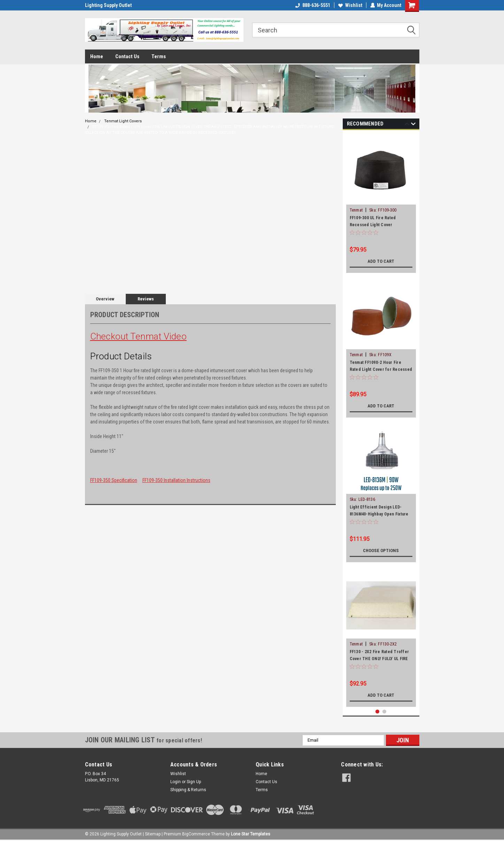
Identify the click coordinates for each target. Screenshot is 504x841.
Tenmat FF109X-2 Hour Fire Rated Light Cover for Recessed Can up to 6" (381, 369)
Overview (105, 299)
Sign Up (194, 782)
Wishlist (350, 5)
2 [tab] (384, 712)
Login (176, 782)
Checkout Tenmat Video (138, 336)
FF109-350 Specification (114, 480)
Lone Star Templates (251, 834)
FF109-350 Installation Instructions (176, 480)
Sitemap (153, 834)
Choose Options (381, 551)
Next (413, 125)
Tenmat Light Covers (123, 121)
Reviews (146, 299)
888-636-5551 (312, 5)
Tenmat (356, 210)
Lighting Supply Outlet (108, 5)
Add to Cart (381, 261)
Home (97, 56)
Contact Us (127, 56)
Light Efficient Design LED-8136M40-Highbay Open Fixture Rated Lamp (379, 514)
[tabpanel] (381, 203)
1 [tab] (377, 712)
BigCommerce (196, 834)
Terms (159, 56)
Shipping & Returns (188, 790)
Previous (407, 125)
